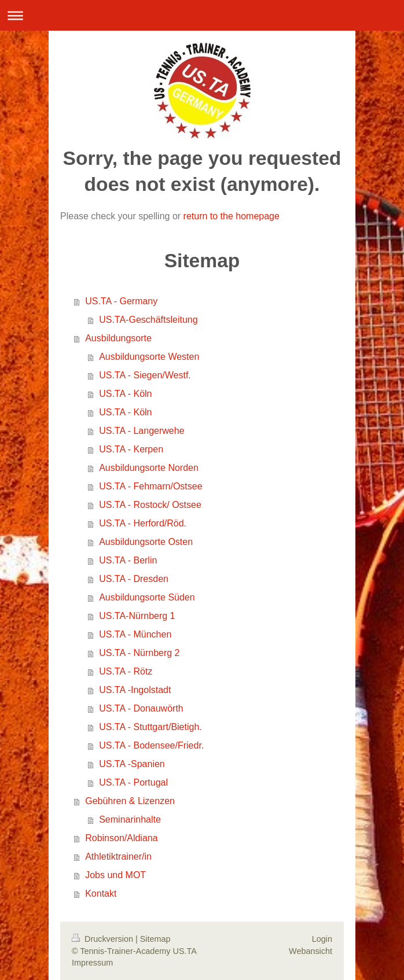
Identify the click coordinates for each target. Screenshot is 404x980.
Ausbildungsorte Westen (149, 357)
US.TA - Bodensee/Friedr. (151, 745)
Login (322, 939)
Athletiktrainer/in (118, 856)
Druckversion (104, 939)
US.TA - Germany (121, 301)
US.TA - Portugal (133, 782)
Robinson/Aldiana (121, 838)
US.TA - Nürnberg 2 (139, 653)
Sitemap (155, 939)
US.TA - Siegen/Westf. (145, 375)
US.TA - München (135, 634)
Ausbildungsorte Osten (146, 542)
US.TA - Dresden (134, 579)
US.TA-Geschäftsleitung (148, 320)
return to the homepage (232, 216)
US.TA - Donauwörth (141, 708)
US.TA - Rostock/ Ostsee (150, 505)
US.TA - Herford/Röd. (143, 523)
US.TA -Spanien (132, 764)
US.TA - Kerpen (131, 449)
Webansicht (311, 951)
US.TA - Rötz (126, 671)
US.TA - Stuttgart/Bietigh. (150, 727)
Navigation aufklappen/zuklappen (202, 15)
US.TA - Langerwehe (142, 431)
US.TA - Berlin (128, 560)
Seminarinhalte (130, 819)
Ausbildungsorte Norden (149, 468)
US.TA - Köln (125, 394)
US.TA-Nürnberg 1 (137, 616)
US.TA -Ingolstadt (135, 690)
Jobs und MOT (115, 875)
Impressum (92, 963)
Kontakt (101, 894)
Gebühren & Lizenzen (130, 801)
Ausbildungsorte (118, 338)
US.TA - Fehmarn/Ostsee (150, 486)
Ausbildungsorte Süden (147, 597)
